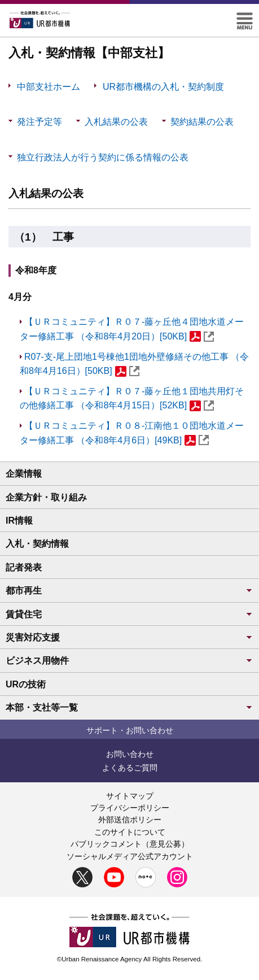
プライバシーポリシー (130, 808)
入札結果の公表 (116, 128)
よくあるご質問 (130, 768)
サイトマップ (130, 796)
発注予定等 (46, 128)
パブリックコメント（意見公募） (130, 844)
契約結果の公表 (202, 128)
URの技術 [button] (26, 684)
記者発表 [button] (24, 567)
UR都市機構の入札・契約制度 (163, 87)
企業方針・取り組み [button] (46, 497)
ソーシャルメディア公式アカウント (130, 856)
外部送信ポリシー (130, 820)
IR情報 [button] (19, 521)
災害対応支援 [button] (129, 637)
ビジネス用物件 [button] (129, 661)
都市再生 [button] (129, 591)
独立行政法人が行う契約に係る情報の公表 (102, 164)
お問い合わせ (130, 754)
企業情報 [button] (24, 474)
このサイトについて (130, 832)
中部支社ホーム (49, 87)
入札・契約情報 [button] (37, 544)
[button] (245, 17)
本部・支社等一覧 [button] (129, 707)
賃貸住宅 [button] (129, 614)
